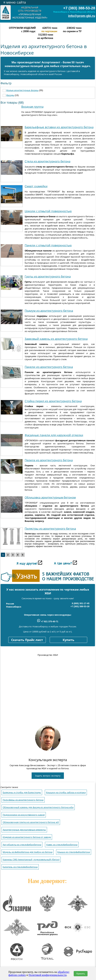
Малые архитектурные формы (22, 90)
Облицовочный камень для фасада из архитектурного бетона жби (38, 807)
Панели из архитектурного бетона (49, 367)
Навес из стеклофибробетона (62, 845)
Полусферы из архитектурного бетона (23, 800)
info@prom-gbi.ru (82, 16)
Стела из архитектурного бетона (47, 161)
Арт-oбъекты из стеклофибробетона (22, 845)
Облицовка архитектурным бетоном (50, 498)
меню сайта (15, 2)
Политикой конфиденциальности (48, 975)
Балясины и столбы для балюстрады (22, 792)
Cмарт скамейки (36, 186)
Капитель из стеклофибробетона (20, 867)
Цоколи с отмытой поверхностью (48, 211)
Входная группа (32, 107)
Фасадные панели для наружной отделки (54, 435)
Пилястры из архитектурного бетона (50, 529)
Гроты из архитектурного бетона (48, 277)
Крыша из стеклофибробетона (74, 852)
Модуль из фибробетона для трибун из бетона (28, 852)
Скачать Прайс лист (27, 640)
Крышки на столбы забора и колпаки (66, 792)
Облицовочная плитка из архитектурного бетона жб (31, 822)
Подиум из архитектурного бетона (49, 311)
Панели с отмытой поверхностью (48, 245)
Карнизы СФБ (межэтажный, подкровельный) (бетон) (31, 860)
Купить (68, 640)
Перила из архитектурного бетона (49, 460)
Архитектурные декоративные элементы (24, 830)
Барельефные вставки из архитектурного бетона (59, 127)
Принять (81, 974)
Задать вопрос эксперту (48, 776)
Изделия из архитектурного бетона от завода (27, 837)
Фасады (10, 95)
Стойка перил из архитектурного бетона (53, 401)
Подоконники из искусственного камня (24, 815)
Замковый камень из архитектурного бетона (56, 339)
